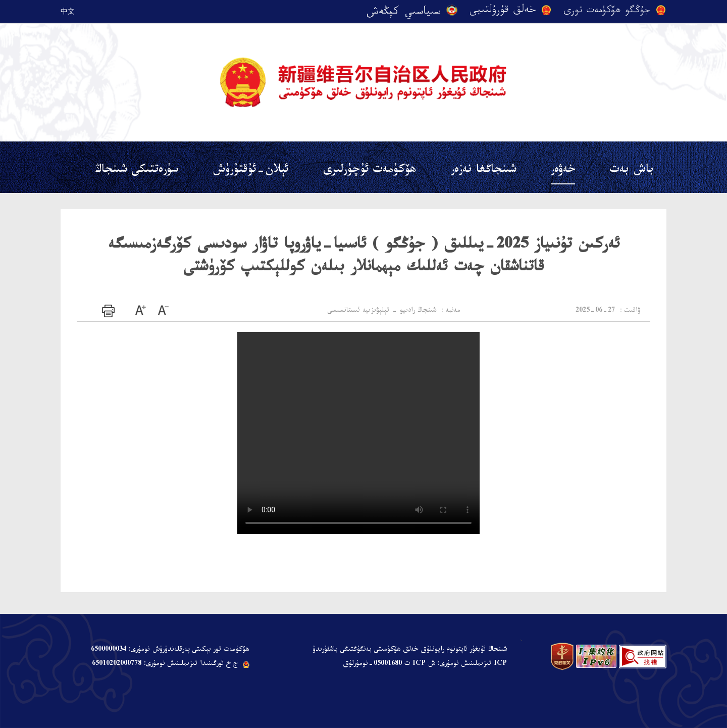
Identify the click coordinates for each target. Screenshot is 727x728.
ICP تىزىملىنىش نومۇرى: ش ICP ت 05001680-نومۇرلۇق (425, 664)
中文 (68, 11)
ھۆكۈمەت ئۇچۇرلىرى (370, 171)
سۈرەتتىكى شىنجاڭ (137, 171)
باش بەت (632, 171)
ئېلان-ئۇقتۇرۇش (251, 171)
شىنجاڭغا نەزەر (483, 171)
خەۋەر (563, 171)
